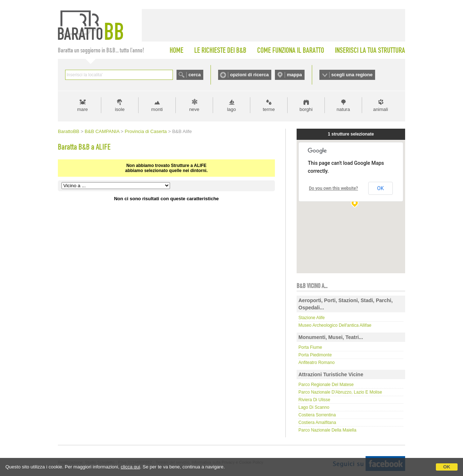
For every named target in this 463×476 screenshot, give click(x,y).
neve (194, 109)
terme (269, 109)
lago (232, 109)
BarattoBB (69, 131)
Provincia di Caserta (146, 131)
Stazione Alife (312, 318)
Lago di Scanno (314, 407)
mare (82, 109)
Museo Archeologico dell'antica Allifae (335, 325)
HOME (177, 50)
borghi (306, 109)
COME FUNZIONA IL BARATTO (291, 50)
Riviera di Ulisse (314, 400)
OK (447, 467)
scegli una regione (352, 75)
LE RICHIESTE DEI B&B (220, 50)
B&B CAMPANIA (102, 131)
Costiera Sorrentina (317, 415)
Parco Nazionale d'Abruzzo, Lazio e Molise (340, 392)
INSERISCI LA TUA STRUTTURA (370, 50)
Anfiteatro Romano (317, 363)
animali (380, 109)
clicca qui (130, 467)
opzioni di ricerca (249, 75)
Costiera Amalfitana (317, 423)
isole (120, 109)
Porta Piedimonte (315, 355)
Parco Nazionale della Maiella (327, 430)
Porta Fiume (310, 347)
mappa (294, 75)
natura (343, 109)
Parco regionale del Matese (326, 385)
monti (157, 109)
